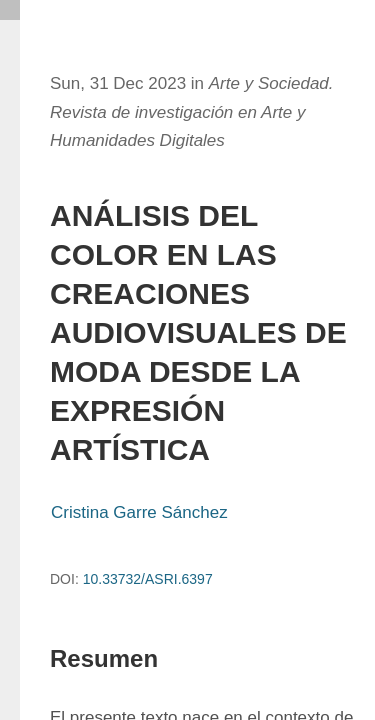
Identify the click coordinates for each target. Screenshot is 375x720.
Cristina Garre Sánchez (139, 512)
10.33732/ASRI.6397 (148, 579)
